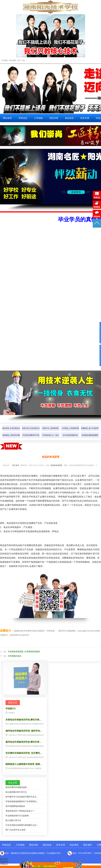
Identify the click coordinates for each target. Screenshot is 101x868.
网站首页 (7, 118)
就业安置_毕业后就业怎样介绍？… (11, 431)
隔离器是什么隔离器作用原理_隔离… (24, 764)
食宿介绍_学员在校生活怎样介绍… (31, 431)
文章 (19, 60)
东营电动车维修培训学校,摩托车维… (23, 720)
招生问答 (54, 118)
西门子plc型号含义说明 (15, 830)
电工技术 (16, 465)
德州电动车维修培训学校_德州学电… (24, 731)
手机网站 (5, 60)
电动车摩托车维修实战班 (16, 787)
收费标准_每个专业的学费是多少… (90, 431)
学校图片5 (11, 709)
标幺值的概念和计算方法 (16, 792)
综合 (23, 60)
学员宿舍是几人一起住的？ (51, 438)
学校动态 (23, 118)
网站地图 (13, 60)
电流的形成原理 (56, 465)
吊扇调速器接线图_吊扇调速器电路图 (24, 652)
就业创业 (69, 118)
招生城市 (88, 845)
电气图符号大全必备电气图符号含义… (22, 797)
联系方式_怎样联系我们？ (51, 431)
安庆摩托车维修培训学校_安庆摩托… (24, 753)
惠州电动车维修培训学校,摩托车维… (23, 742)
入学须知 (38, 118)
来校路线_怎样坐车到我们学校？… (11, 438)
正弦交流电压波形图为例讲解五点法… (22, 825)
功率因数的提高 (15, 656)
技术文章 (85, 118)
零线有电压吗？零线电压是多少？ (20, 811)
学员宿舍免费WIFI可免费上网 (31, 438)
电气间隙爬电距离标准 (15, 806)
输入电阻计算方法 (13, 820)
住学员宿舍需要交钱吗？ (70, 438)
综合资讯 (74, 845)
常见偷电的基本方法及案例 (17, 816)
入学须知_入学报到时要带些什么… (70, 431)
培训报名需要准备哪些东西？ (90, 438)
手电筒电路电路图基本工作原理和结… (22, 801)
